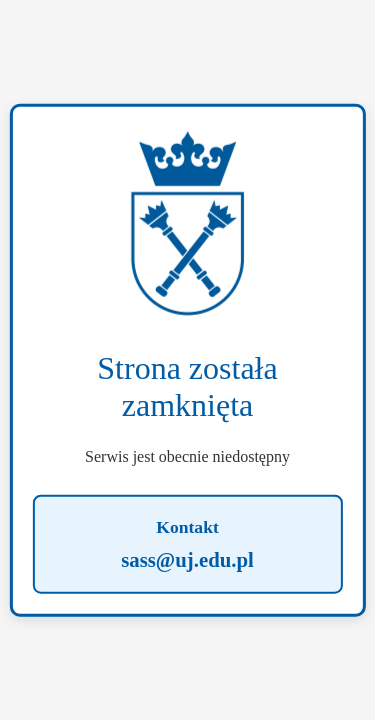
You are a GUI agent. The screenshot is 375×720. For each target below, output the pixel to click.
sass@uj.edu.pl (187, 558)
